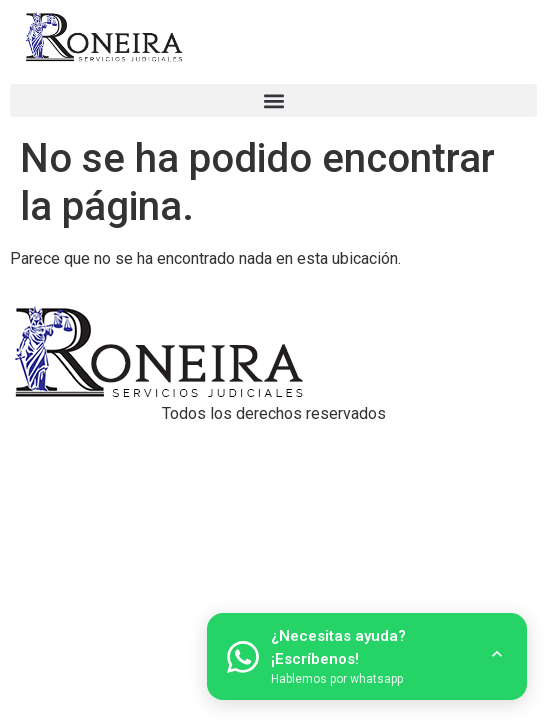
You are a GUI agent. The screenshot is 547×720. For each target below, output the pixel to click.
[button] (273, 100)
